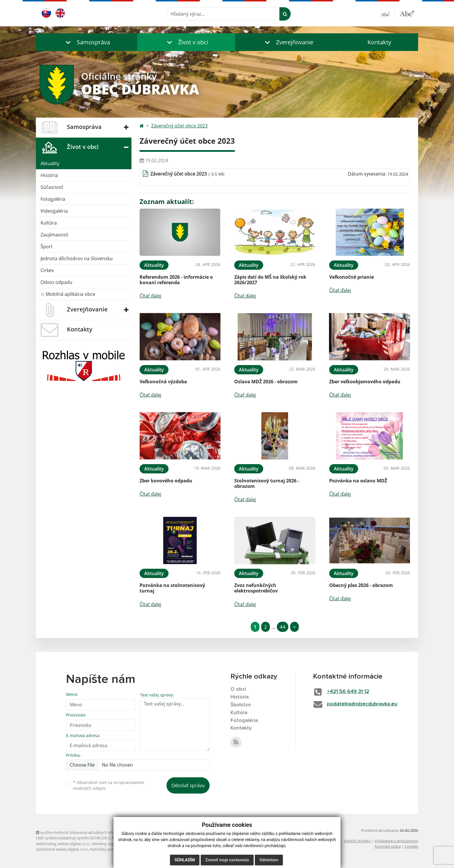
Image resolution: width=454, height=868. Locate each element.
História (49, 175)
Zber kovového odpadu (166, 481)
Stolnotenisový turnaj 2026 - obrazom (267, 483)
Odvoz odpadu (56, 282)
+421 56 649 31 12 (348, 692)
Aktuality (50, 163)
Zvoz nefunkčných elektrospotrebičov (256, 588)
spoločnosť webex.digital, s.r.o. (62, 849)
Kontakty (379, 42)
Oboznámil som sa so (109, 785)
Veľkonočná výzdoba (163, 382)
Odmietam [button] (269, 860)
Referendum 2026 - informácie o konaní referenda (176, 280)
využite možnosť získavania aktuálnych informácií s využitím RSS (93, 832)
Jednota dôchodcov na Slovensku (77, 258)
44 (283, 627)
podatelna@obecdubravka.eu (362, 704)
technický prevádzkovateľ (112, 849)
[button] (87, 42)
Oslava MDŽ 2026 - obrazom (266, 382)
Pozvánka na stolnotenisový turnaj (172, 588)
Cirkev (47, 270)
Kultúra (49, 223)
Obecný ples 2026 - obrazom (361, 585)
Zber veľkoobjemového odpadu (365, 382)
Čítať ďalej (150, 296)
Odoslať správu (188, 785)
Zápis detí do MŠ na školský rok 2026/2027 (270, 280)
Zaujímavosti (54, 235)
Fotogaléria (53, 199)
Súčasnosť (52, 187)
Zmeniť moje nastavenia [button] (227, 860)
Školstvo (241, 705)
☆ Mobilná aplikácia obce (68, 294)
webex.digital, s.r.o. (74, 844)
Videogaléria (54, 211)
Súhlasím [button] (185, 860)
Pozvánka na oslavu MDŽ (358, 481)
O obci (238, 689)
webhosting (46, 844)
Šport (47, 247)
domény (99, 844)
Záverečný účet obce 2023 (179, 126)
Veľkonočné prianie (352, 277)
